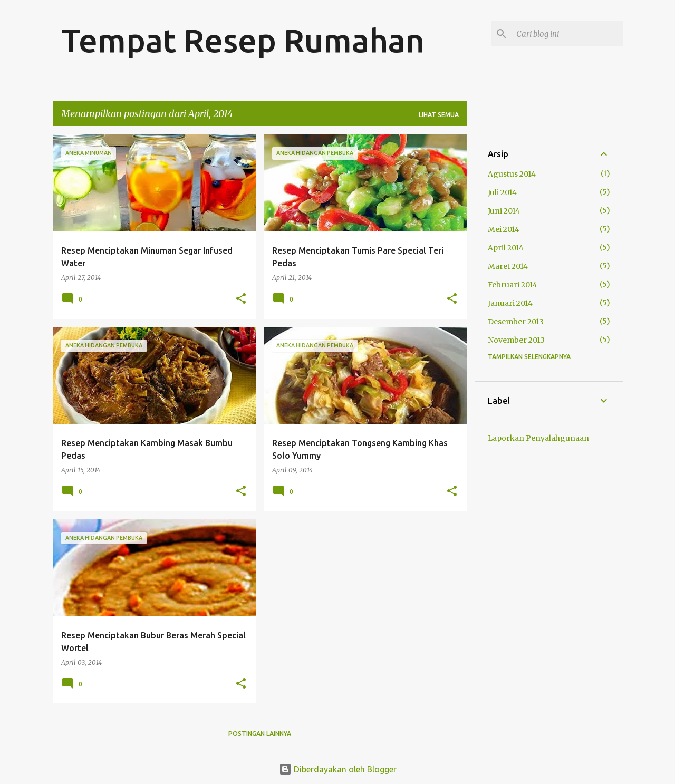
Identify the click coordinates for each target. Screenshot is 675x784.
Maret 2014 (508, 266)
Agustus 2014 (512, 174)
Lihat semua (439, 115)
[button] (241, 299)
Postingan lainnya (260, 734)
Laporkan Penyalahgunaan (538, 438)
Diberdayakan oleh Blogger (338, 769)
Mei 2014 (504, 229)
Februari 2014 (513, 285)
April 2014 (506, 248)
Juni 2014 (504, 211)
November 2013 (516, 340)
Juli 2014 (502, 192)
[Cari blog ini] (567, 34)
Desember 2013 (516, 322)
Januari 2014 (510, 303)
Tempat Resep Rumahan (243, 40)
